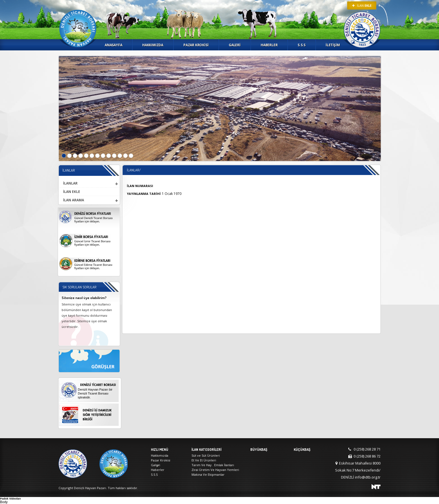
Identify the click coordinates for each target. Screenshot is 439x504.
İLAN (362, 5)
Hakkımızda (153, 45)
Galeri (235, 45)
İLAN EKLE (72, 192)
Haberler (269, 45)
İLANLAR (70, 183)
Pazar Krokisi (196, 45)
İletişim (333, 45)
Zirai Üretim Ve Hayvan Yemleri (215, 470)
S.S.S (302, 45)
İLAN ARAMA (73, 200)
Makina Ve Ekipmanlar (208, 474)
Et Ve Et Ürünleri (204, 460)
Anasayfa (113, 45)
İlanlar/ (134, 170)
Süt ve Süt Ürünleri (206, 455)
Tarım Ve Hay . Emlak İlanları (213, 465)
